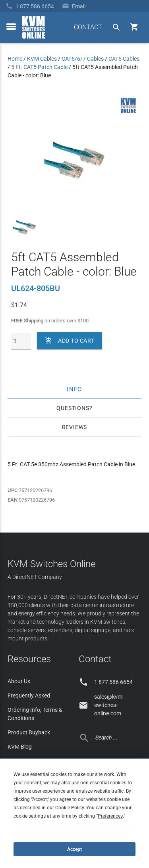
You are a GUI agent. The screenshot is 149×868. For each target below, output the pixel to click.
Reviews (75, 427)
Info (74, 389)
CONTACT (88, 27)
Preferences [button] (110, 816)
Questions (73, 408)
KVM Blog (20, 747)
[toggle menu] (11, 27)
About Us (19, 681)
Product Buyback (29, 732)
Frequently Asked (29, 696)
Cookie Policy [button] (70, 808)
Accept (74, 849)
